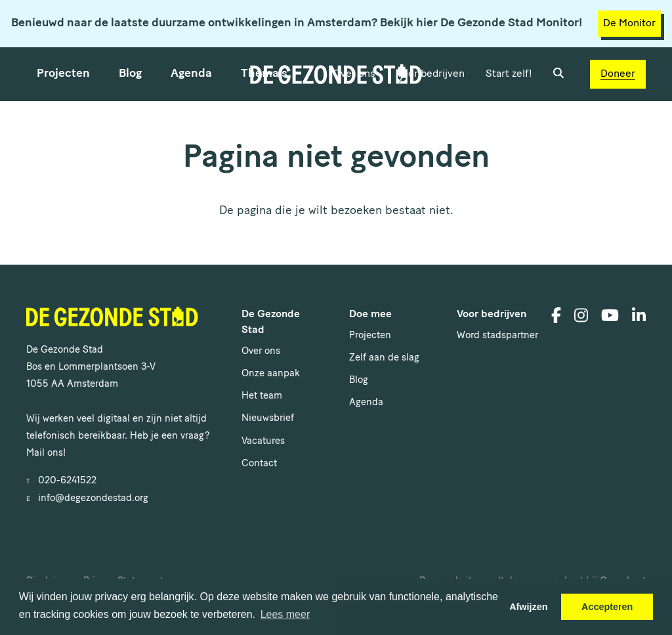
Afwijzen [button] (528, 607)
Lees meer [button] (285, 614)
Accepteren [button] (607, 607)
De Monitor (629, 24)
